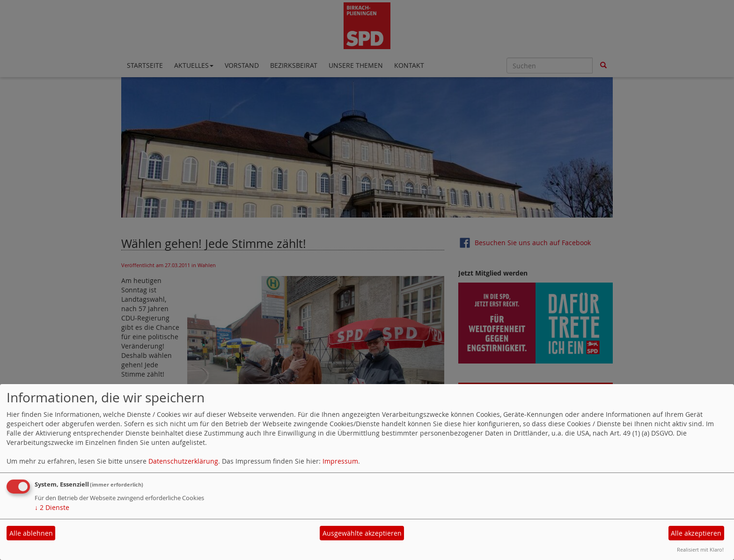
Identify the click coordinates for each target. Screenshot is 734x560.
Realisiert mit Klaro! (700, 549)
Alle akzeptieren (696, 533)
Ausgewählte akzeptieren (362, 533)
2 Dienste (52, 507)
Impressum (340, 461)
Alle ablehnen (31, 533)
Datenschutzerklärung (183, 461)
